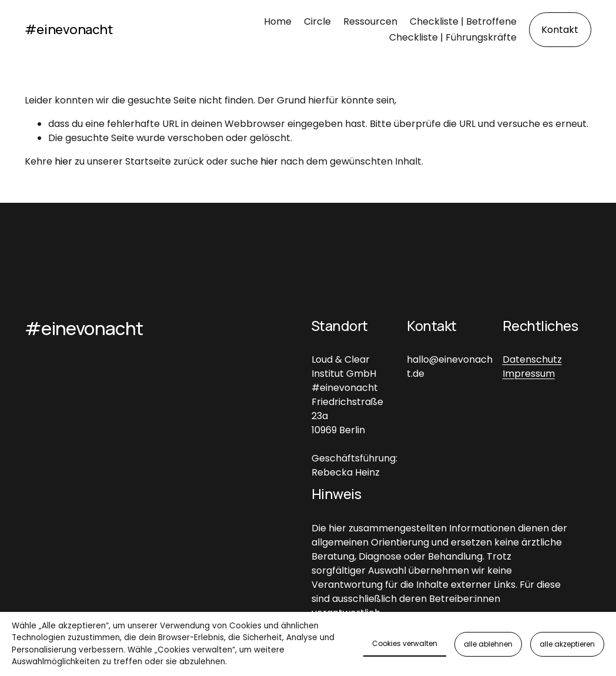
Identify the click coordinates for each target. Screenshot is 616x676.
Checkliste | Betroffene (463, 21)
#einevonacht (69, 29)
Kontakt (560, 30)
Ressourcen (370, 21)
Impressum (529, 374)
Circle (317, 21)
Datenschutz (532, 359)
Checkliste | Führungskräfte (453, 37)
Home (278, 21)
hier (63, 161)
